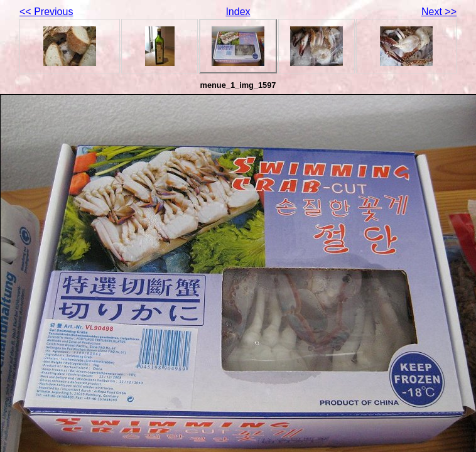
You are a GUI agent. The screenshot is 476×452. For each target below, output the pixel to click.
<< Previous (46, 12)
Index (238, 12)
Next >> (439, 12)
